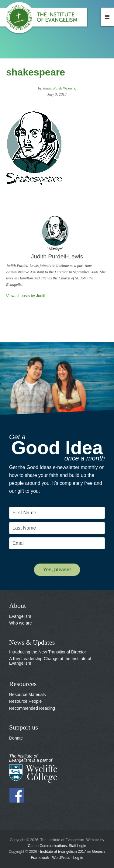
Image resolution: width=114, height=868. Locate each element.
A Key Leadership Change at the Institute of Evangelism (50, 661)
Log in (78, 858)
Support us (24, 727)
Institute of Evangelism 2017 (63, 852)
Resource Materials (28, 695)
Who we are (21, 623)
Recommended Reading (32, 708)
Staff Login (77, 846)
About (17, 605)
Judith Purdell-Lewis (59, 88)
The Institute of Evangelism (46, 20)
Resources (23, 684)
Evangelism (20, 616)
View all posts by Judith (26, 296)
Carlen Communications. (48, 846)
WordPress (61, 858)
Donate (16, 738)
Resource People (25, 701)
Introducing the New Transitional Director (48, 652)
